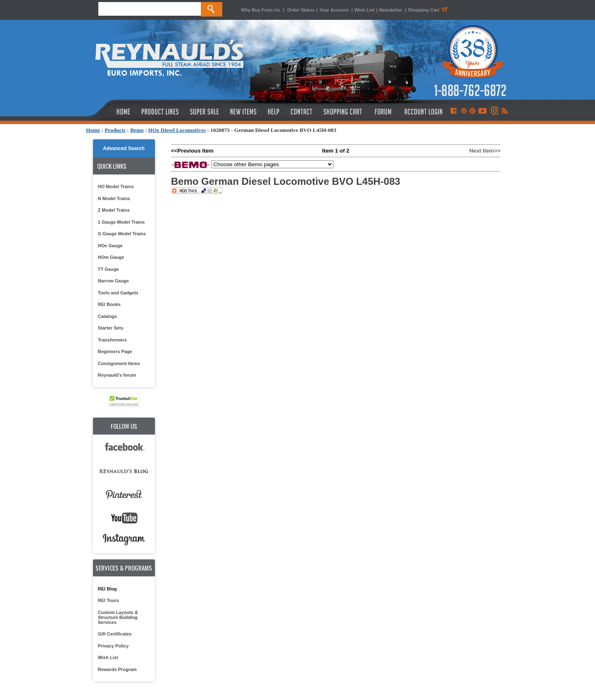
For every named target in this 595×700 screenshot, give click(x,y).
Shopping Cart (429, 10)
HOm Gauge (111, 257)
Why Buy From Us (261, 10)
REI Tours (108, 600)
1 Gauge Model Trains (121, 222)
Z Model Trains (114, 210)
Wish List (365, 10)
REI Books (109, 304)
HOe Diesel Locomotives (177, 130)
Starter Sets (111, 328)
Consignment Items (119, 363)
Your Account (335, 10)
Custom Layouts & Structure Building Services (118, 617)
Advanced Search (124, 148)
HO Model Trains (116, 186)
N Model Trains (114, 198)
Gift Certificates (115, 634)
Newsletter (391, 10)
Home (93, 130)
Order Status (301, 10)
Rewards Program (117, 669)
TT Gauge (108, 269)
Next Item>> (485, 151)
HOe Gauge (110, 246)
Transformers (112, 340)
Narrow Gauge (113, 281)
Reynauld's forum (117, 375)
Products (115, 130)
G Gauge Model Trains (122, 234)
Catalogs (107, 316)
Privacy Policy (113, 646)
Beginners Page (115, 351)
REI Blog (107, 589)
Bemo (137, 130)
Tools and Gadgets (118, 293)
